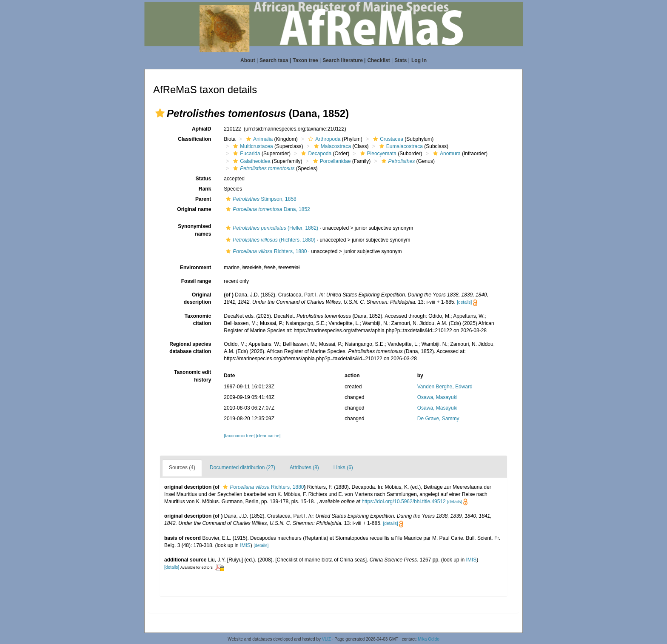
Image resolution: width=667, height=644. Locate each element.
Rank (205, 189)
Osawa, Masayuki (438, 397)
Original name (194, 209)
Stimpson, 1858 (260, 199)
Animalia (258, 139)
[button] (160, 113)
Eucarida (245, 154)
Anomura (446, 154)
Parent (203, 199)
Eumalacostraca (400, 146)
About (248, 60)
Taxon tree (305, 60)
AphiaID (201, 129)
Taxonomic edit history (192, 376)
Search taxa (274, 60)
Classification (194, 139)
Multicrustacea (252, 146)
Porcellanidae (331, 161)
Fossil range (196, 281)
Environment (195, 268)
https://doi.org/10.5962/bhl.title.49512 (403, 502)
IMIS (245, 545)
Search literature (343, 60)
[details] (464, 302)
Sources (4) (182, 467)
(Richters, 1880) (269, 240)
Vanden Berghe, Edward (445, 387)
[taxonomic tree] (239, 436)
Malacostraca (331, 146)
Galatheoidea (251, 161)
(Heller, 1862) (271, 228)
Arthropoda (323, 139)
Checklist (378, 60)
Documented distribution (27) (242, 467)
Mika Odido (429, 639)
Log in (419, 60)
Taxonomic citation (198, 320)
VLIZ (326, 639)
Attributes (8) (304, 467)
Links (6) (343, 467)
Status (204, 179)
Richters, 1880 (265, 251)
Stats (400, 60)
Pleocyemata (377, 154)
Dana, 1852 (267, 209)
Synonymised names (194, 230)
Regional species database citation (190, 348)
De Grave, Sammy (438, 419)
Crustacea (387, 139)
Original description (198, 298)
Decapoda (315, 154)
